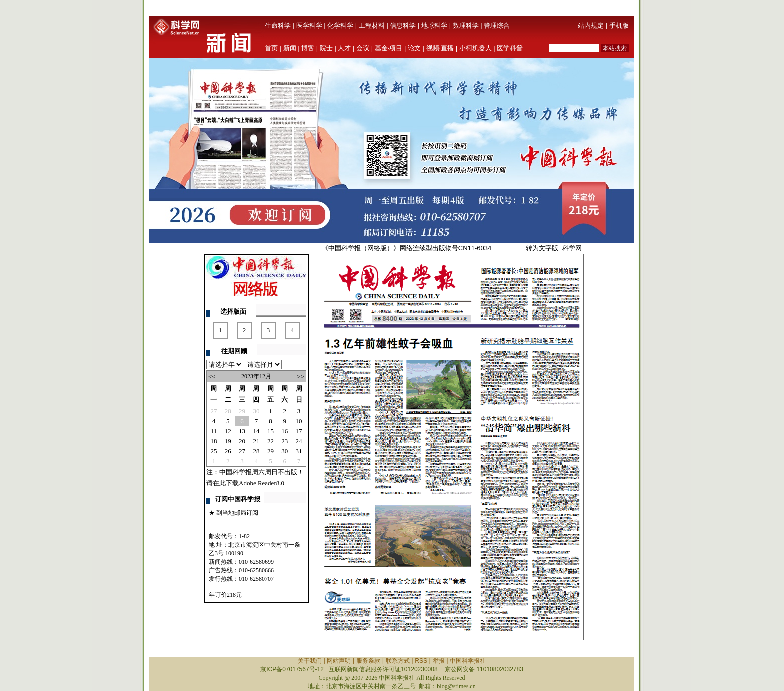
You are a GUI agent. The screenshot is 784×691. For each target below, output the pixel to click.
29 (242, 411)
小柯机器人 (476, 48)
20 (242, 441)
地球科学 (434, 26)
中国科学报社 (468, 661)
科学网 (572, 248)
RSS (421, 661)
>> (301, 377)
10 (299, 421)
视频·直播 (440, 48)
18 (214, 441)
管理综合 (497, 26)
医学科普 (510, 48)
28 (228, 411)
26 (228, 451)
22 (271, 441)
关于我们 (310, 661)
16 (285, 431)
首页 (271, 48)
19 (228, 441)
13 (242, 431)
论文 (414, 48)
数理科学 (466, 26)
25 (214, 451)
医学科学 (309, 26)
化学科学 (340, 26)
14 (256, 431)
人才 (344, 48)
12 (228, 431)
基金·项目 (389, 48)
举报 (439, 661)
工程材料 (372, 26)
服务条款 (368, 661)
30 (256, 411)
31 (299, 451)
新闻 (290, 48)
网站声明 (339, 661)
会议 (363, 48)
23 (285, 441)
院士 (326, 48)
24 (299, 441)
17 (299, 431)
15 (271, 431)
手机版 (619, 26)
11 (214, 431)
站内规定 (591, 26)
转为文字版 (542, 248)
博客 (308, 48)
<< (212, 377)
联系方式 (398, 661)
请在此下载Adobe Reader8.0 (245, 483)
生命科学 (278, 26)
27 (214, 411)
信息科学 (403, 26)
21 (256, 441)
